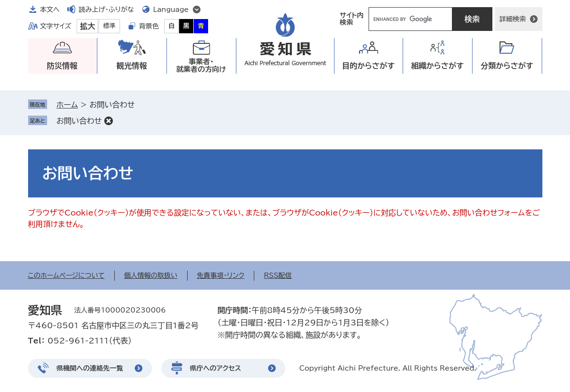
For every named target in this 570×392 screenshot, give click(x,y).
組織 (437, 66)
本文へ (50, 10)
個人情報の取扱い (151, 275)
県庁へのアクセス (216, 368)
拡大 (88, 26)
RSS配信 (278, 275)
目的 (368, 66)
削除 (109, 121)
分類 (507, 66)
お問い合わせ (79, 121)
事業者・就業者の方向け (201, 65)
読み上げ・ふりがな (106, 10)
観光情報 (132, 66)
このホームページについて (66, 275)
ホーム (67, 105)
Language (171, 10)
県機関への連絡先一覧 (90, 368)
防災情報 (62, 66)
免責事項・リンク (221, 275)
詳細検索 (513, 19)
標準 (110, 26)
